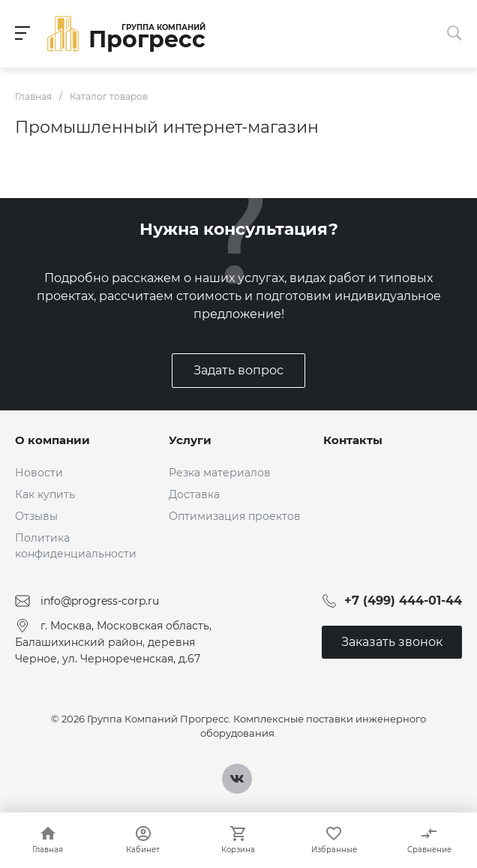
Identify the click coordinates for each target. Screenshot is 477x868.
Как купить (45, 494)
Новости (39, 473)
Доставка (194, 494)
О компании (52, 440)
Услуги (190, 440)
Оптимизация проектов (235, 516)
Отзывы (36, 516)
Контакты (353, 440)
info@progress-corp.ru (100, 601)
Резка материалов (220, 473)
